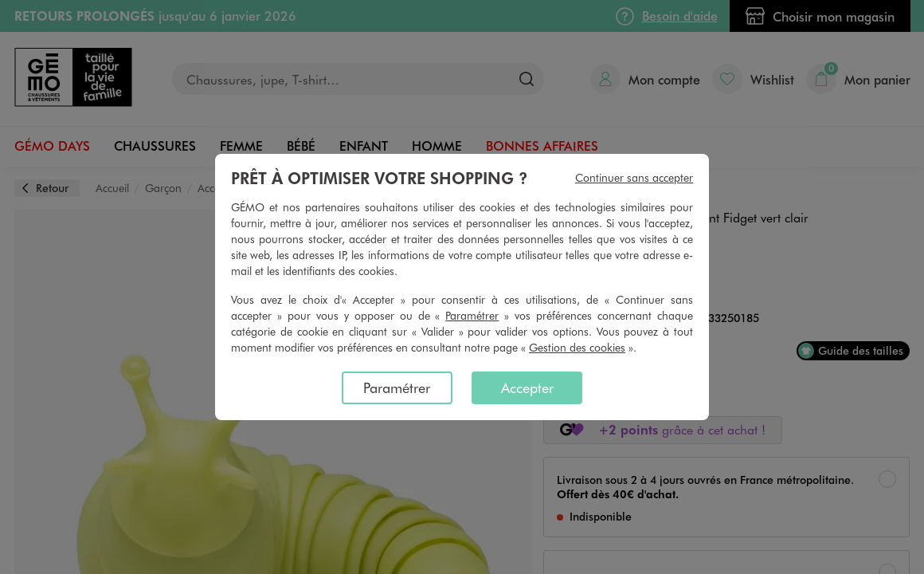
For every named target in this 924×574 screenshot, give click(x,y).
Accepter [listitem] (527, 387)
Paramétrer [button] (472, 315)
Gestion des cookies (577, 347)
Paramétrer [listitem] (397, 387)
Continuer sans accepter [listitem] (634, 177)
